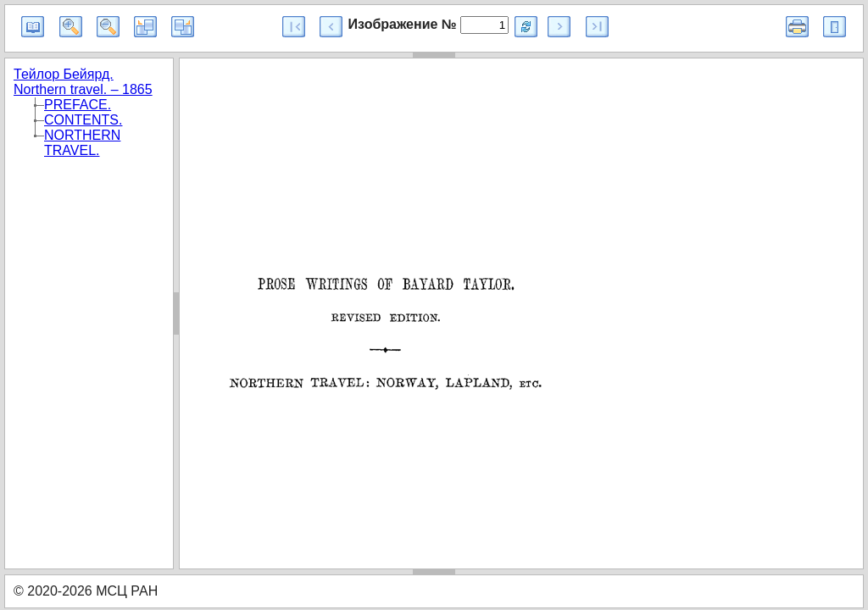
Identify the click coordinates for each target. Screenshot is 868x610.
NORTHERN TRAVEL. (82, 143)
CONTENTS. (83, 120)
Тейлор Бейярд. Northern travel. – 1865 (83, 82)
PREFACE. (78, 105)
